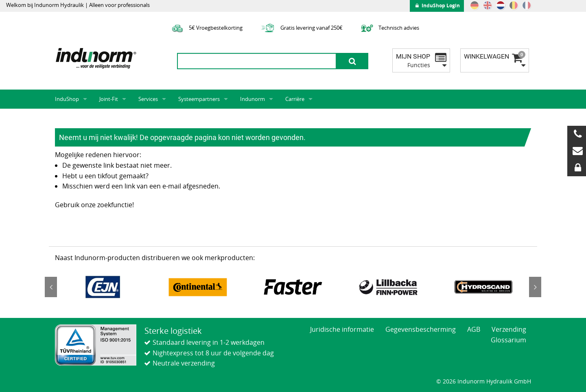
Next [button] (535, 287)
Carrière (295, 99)
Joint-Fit (109, 99)
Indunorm (253, 99)
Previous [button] (51, 287)
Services (148, 99)
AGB (474, 329)
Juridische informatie (342, 329)
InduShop (67, 99)
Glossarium (508, 340)
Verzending (509, 329)
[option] (103, 287)
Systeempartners (199, 99)
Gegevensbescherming (421, 329)
